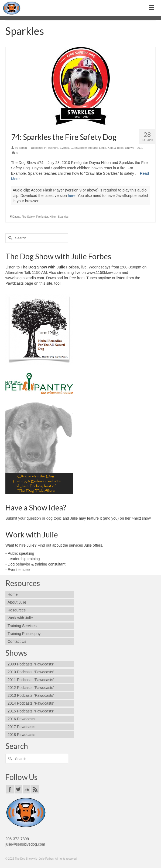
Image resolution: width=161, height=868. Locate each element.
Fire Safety (28, 217)
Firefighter (42, 217)
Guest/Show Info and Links (88, 148)
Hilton (53, 217)
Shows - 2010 (134, 148)
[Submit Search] (9, 238)
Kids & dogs (116, 148)
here (72, 196)
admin (23, 148)
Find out (44, 545)
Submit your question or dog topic (34, 518)
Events (64, 148)
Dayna (16, 217)
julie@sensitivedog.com (25, 844)
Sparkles (63, 217)
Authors (53, 148)
